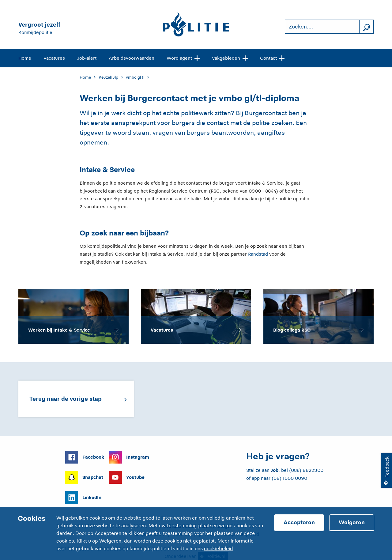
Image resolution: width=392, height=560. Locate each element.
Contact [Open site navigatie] (272, 58)
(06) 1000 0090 (289, 478)
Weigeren (352, 522)
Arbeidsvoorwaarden (132, 58)
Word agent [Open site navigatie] (183, 58)
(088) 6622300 (306, 470)
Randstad (258, 254)
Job (275, 470)
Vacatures (54, 58)
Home (25, 58)
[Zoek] (366, 27)
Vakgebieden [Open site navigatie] (230, 58)
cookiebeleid (219, 549)
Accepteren (299, 522)
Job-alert (87, 58)
